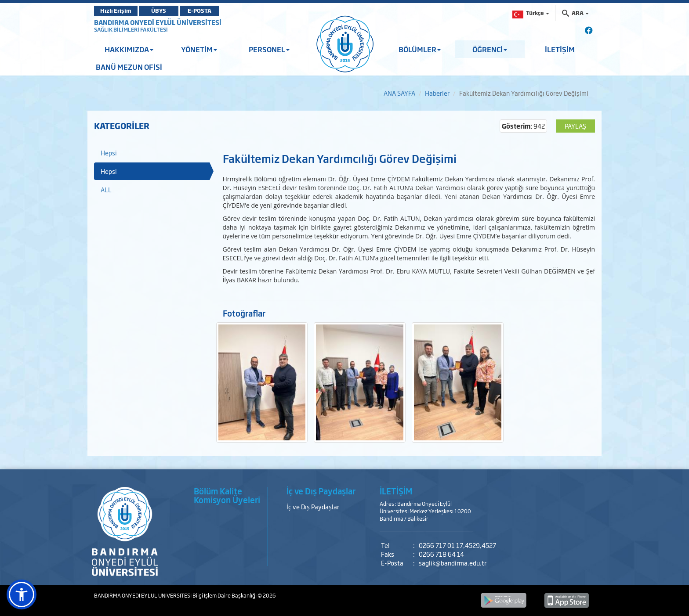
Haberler (437, 93)
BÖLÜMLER (420, 49)
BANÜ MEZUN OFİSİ (129, 67)
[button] (22, 594)
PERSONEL (269, 49)
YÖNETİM (199, 49)
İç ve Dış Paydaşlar (313, 506)
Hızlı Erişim (116, 11)
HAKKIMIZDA (129, 49)
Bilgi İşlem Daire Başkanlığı (225, 595)
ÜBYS (159, 11)
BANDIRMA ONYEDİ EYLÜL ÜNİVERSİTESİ (158, 22)
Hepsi (109, 153)
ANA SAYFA (399, 93)
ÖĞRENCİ (490, 49)
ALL (106, 189)
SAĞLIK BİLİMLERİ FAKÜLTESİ (131, 29)
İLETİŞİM (560, 49)
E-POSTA (199, 11)
